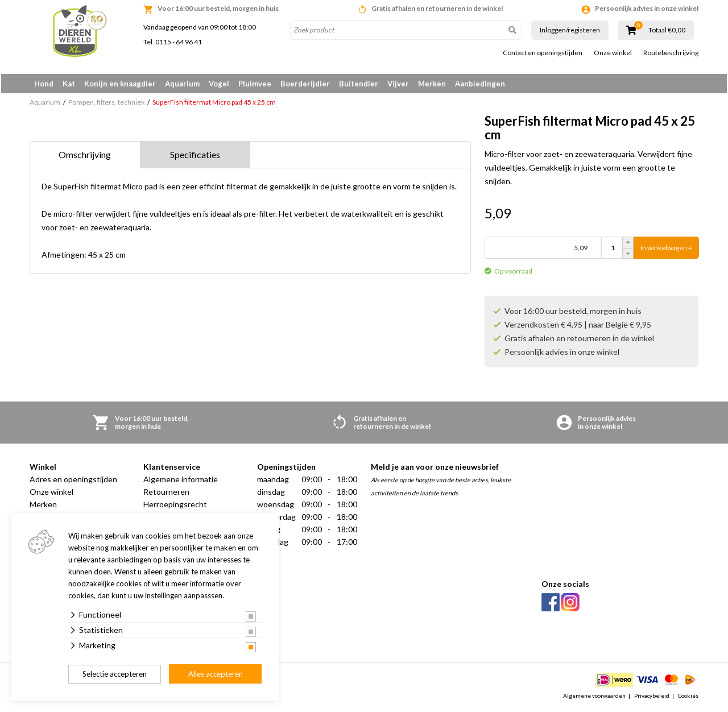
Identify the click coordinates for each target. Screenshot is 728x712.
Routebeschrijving (671, 53)
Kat (69, 84)
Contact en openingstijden (543, 53)
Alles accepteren (216, 674)
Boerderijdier (305, 84)
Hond (44, 84)
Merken (432, 84)
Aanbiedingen (480, 84)
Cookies (688, 697)
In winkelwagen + (666, 250)
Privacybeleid (652, 697)
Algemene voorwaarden (594, 697)
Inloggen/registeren (570, 30)
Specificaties (195, 157)
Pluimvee (255, 84)
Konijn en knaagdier (120, 84)
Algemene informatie (181, 481)
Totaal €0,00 (667, 30)
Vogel (219, 84)
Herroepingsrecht (175, 506)
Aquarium (182, 84)
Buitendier (359, 84)
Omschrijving (85, 157)
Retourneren (166, 494)
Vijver (398, 84)
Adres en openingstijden (73, 481)
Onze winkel (613, 53)
